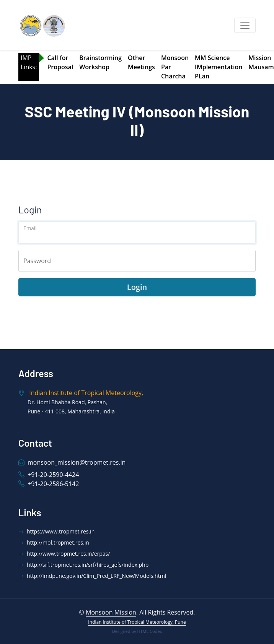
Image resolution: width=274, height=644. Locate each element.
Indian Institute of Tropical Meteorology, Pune (137, 622)
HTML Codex (149, 631)
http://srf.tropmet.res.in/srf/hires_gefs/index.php (83, 565)
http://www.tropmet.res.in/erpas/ (64, 554)
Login (137, 287)
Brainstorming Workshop (100, 62)
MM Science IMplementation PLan (219, 67)
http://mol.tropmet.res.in (54, 542)
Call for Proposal (60, 62)
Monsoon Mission (111, 612)
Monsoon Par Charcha (175, 67)
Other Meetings (141, 62)
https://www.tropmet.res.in (56, 531)
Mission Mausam (261, 62)
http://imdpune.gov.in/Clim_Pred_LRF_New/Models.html (92, 576)
